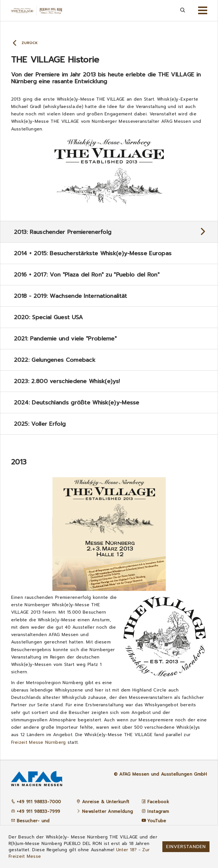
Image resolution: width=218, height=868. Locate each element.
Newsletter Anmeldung (107, 811)
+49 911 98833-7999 (36, 811)
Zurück (30, 43)
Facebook (158, 802)
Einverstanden (186, 847)
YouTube (157, 821)
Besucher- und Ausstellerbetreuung (34, 824)
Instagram (158, 811)
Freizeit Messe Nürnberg (38, 742)
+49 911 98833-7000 (36, 802)
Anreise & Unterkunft (106, 802)
